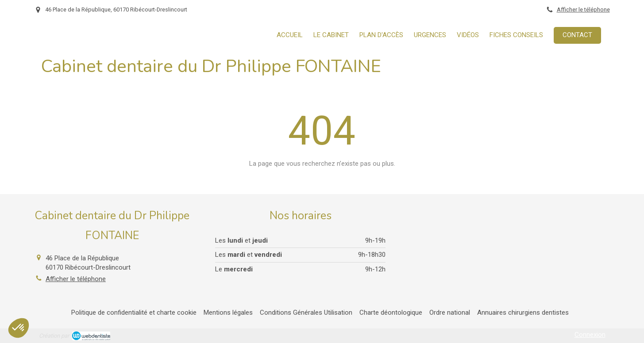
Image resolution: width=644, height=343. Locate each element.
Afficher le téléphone (583, 10)
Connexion (590, 335)
